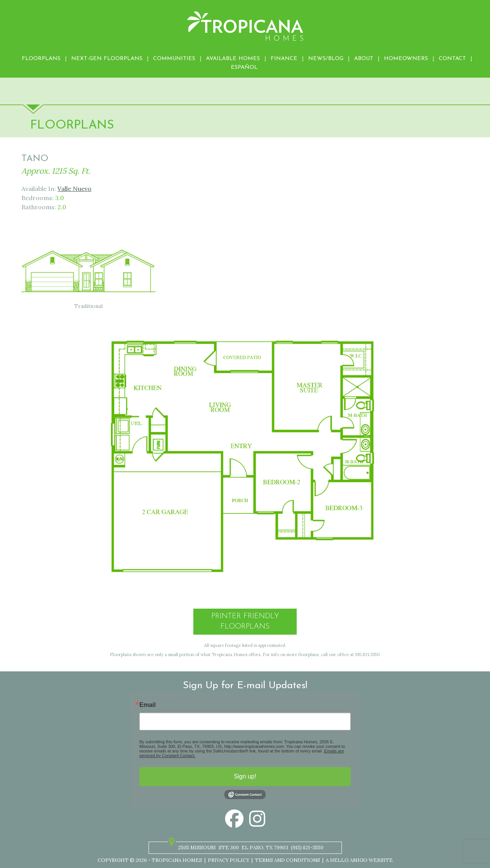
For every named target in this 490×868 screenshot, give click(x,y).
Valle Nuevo (74, 189)
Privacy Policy (229, 860)
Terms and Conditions (287, 860)
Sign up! (245, 776)
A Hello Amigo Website (359, 860)
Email (148, 705)
